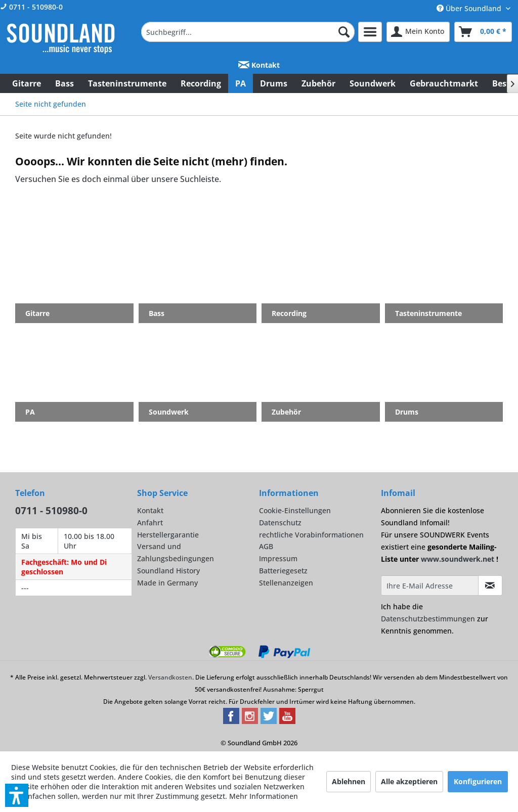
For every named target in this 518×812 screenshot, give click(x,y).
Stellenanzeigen (286, 583)
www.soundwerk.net (458, 559)
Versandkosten (170, 677)
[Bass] (64, 83)
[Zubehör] (318, 83)
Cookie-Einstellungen (295, 510)
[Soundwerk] (373, 83)
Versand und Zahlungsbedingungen (176, 552)
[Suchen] (344, 32)
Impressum (278, 558)
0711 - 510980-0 (31, 7)
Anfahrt (150, 523)
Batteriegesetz (283, 571)
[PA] (241, 83)
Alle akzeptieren (409, 781)
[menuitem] (248, 32)
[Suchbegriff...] (248, 32)
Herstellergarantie (168, 535)
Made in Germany (167, 583)
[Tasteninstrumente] (127, 83)
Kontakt (259, 65)
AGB (266, 546)
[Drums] (274, 83)
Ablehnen (349, 781)
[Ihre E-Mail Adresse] (430, 585)
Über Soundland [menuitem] (470, 8)
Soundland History (168, 571)
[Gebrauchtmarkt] (444, 83)
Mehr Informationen (264, 796)
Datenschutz (280, 523)
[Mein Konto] (418, 32)
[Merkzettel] (370, 32)
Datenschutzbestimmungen (428, 619)
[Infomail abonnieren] (490, 585)
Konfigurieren (478, 781)
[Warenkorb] (483, 32)
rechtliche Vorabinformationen (311, 535)
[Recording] (201, 83)
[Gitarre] (27, 83)
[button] (17, 795)
